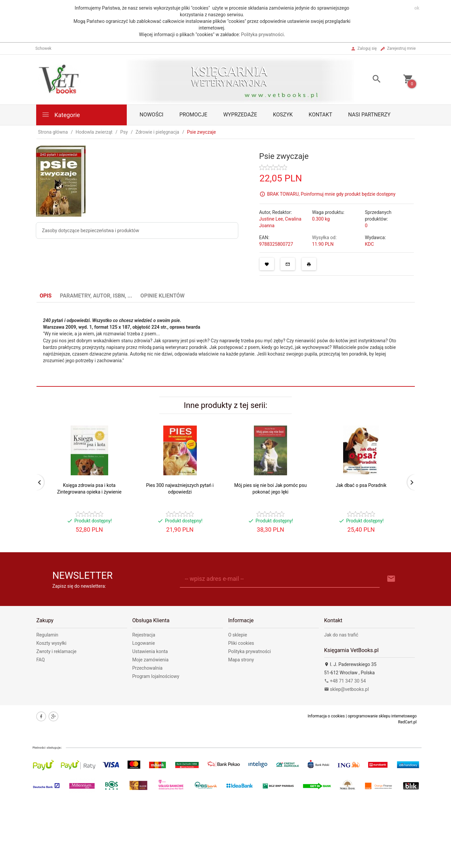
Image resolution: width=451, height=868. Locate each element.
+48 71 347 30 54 (345, 681)
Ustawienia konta (150, 651)
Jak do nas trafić (341, 635)
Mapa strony (241, 660)
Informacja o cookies (326, 716)
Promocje (193, 115)
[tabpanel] (226, 345)
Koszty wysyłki (52, 643)
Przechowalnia (148, 668)
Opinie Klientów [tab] (162, 296)
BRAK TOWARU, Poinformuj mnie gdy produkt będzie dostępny (331, 194)
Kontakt (320, 115)
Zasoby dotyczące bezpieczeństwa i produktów (91, 231)
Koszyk (283, 115)
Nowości (152, 115)
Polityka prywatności (262, 34)
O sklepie (238, 635)
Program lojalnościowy (156, 676)
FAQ (41, 660)
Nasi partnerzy (369, 115)
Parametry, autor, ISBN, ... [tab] (96, 296)
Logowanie (144, 643)
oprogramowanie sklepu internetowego (382, 716)
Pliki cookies (241, 643)
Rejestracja (144, 635)
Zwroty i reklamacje (57, 651)
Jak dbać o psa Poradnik (361, 485)
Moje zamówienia (150, 660)
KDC (369, 244)
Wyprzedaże (240, 115)
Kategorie (61, 115)
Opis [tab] (46, 296)
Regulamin (47, 635)
